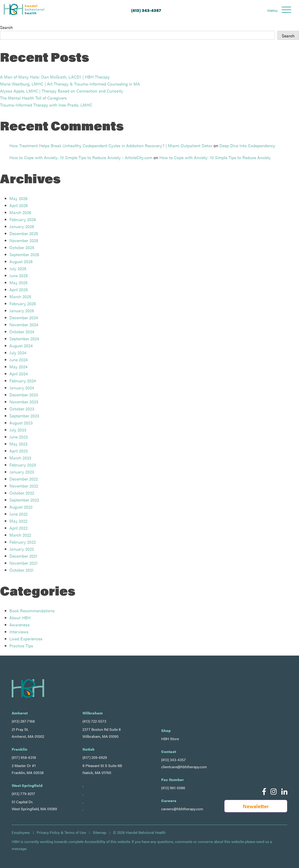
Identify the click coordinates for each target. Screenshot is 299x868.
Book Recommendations (32, 611)
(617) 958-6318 (24, 757)
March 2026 (20, 212)
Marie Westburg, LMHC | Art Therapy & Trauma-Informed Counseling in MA (70, 84)
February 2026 (23, 219)
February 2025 (23, 303)
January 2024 (22, 388)
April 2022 (18, 528)
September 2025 (24, 254)
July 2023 (18, 430)
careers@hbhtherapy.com (182, 809)
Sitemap (100, 832)
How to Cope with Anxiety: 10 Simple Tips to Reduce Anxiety (215, 157)
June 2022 (18, 514)
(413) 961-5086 (173, 788)
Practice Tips (21, 646)
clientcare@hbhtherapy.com (184, 767)
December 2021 (23, 556)
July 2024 (18, 353)
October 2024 (22, 332)
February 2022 (23, 542)
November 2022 (24, 486)
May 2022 (18, 521)
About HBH (20, 618)
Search (6, 27)
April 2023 (19, 451)
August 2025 (21, 261)
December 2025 (24, 233)
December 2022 (24, 479)
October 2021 (21, 570)
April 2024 (19, 374)
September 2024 (24, 339)
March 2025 (20, 296)
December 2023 (24, 395)
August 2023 (21, 423)
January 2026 (22, 226)
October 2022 (22, 493)
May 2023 (18, 444)
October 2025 (22, 247)
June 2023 (19, 437)
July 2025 (18, 268)
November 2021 (23, 563)
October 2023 (22, 409)
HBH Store (170, 739)
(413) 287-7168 (23, 721)
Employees (21, 832)
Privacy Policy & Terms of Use (61, 832)
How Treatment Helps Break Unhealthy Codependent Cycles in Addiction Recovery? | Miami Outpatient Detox (111, 145)
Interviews (19, 632)
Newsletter (256, 806)
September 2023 (24, 416)
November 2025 (24, 240)
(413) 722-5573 (94, 721)
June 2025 (19, 275)
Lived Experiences (26, 639)
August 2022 (21, 507)
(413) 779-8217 (23, 794)
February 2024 (23, 381)
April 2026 (19, 205)
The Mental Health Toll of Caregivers (33, 98)
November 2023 (24, 402)
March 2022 (20, 535)
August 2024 (21, 346)
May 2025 (18, 282)
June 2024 (19, 360)
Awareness (20, 625)
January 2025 (22, 310)
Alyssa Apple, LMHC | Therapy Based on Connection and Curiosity (62, 91)
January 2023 (22, 472)
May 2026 (18, 198)
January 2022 (22, 549)
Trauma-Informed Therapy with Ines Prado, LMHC (46, 105)
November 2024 (24, 325)
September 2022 (24, 500)
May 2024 (18, 367)
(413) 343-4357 (146, 10)
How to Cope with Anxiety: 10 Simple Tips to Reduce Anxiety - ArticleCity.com (81, 157)
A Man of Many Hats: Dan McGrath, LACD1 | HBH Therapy (55, 77)
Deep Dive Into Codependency (247, 145)
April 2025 (19, 289)
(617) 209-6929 (95, 757)
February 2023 (23, 465)
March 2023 (20, 458)
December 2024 (24, 317)
